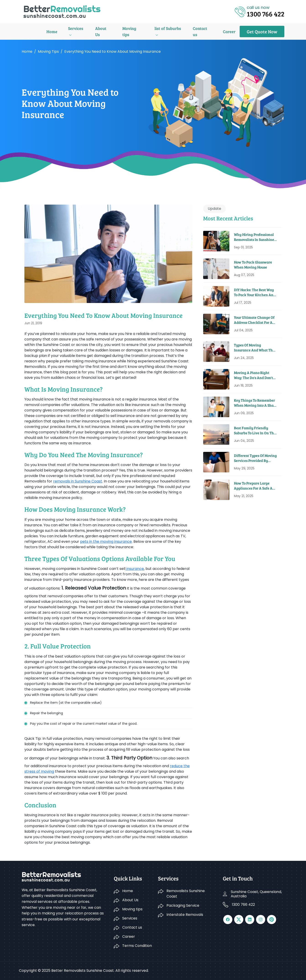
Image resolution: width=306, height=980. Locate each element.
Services (49, 32)
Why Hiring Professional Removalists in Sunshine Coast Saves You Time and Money (255, 237)
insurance (135, 569)
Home (27, 32)
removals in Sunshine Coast (78, 481)
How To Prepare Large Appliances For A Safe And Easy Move (255, 486)
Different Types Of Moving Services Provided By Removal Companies (255, 458)
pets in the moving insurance (106, 541)
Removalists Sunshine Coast (186, 894)
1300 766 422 (243, 905)
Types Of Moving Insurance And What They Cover (255, 348)
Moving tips (104, 32)
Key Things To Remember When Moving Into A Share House (255, 403)
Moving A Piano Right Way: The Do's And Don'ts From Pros (254, 375)
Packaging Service (183, 905)
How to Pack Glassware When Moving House (253, 265)
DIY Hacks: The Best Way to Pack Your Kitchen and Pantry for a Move (255, 292)
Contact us (171, 32)
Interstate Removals (185, 915)
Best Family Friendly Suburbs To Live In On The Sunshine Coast (255, 431)
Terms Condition (137, 946)
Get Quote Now (262, 32)
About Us (76, 32)
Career (196, 32)
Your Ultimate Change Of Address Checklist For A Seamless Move (254, 320)
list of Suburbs (137, 32)
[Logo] (62, 11)
